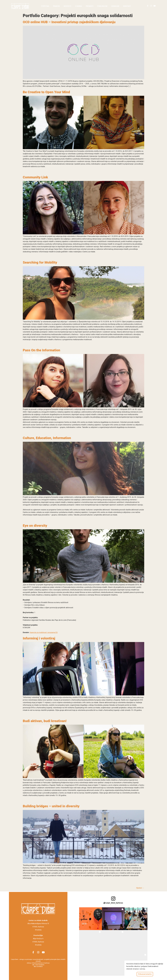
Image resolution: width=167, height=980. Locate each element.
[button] (91, 919)
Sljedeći (140, 888)
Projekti (90, 6)
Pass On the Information (41, 350)
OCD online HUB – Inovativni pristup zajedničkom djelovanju (69, 22)
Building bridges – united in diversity (51, 806)
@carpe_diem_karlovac (113, 903)
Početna (45, 6)
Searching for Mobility (40, 262)
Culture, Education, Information (47, 438)
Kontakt (127, 6)
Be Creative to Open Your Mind (46, 92)
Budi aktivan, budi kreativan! (45, 721)
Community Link (35, 177)
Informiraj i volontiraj (39, 638)
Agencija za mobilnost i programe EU (44, 632)
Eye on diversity (35, 526)
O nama (79, 6)
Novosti (67, 6)
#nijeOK (56, 6)
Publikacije (102, 6)
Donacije (115, 6)
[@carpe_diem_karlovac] (113, 899)
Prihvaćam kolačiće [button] (145, 974)
